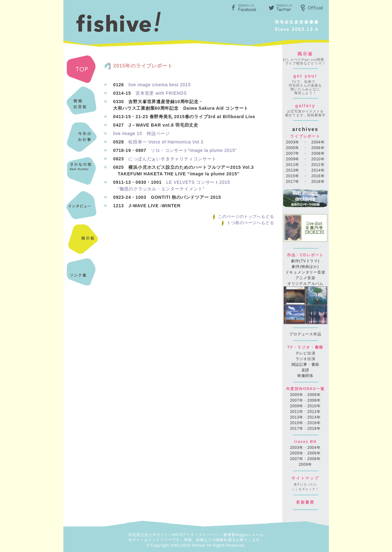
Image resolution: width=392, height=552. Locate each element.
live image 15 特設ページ (141, 133)
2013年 (293, 170)
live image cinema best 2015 (159, 85)
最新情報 (82, 103)
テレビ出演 (305, 353)
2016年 (318, 176)
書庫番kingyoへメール (243, 535)
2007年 (293, 153)
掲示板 (305, 54)
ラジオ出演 (305, 359)
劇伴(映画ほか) (305, 267)
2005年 (293, 148)
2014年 (318, 170)
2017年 (293, 182)
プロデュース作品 (305, 334)
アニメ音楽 (305, 278)
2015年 (293, 176)
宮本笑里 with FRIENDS (161, 93)
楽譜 (305, 370)
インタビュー (82, 207)
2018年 (318, 182)
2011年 (293, 165)
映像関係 (305, 376)
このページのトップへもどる (243, 216)
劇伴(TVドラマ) (305, 261)
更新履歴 (305, 502)
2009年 (293, 159)
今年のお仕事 (82, 138)
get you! (305, 76)
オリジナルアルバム (305, 284)
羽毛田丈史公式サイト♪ (149, 535)
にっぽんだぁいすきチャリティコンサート (172, 159)
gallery (305, 106)
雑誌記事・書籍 (305, 364)
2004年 (318, 142)
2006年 (318, 148)
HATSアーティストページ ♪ (197, 535)
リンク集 (82, 275)
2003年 (293, 142)
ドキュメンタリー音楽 (305, 272)
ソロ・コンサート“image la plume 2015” (194, 150)
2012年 (318, 165)
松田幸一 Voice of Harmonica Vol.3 (166, 142)
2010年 (318, 159)
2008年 (318, 153)
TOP (82, 69)
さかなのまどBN (82, 172)
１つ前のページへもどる (247, 223)
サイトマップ (305, 478)
